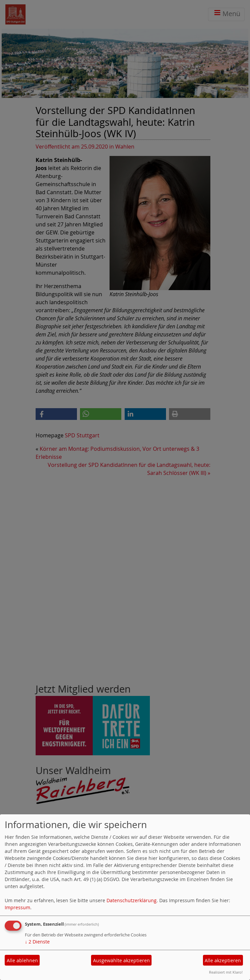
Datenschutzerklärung (132, 900)
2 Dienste (37, 942)
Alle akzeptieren (223, 960)
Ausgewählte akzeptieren (121, 960)
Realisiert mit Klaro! (226, 972)
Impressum (17, 907)
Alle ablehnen (22, 960)
